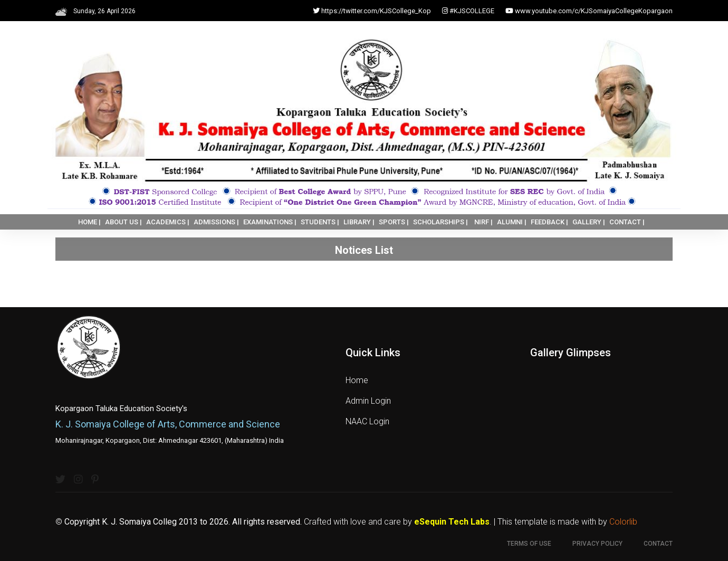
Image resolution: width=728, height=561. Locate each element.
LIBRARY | (359, 222)
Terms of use (529, 544)
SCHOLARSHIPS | (440, 222)
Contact (658, 544)
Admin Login (368, 401)
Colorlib (623, 522)
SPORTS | (394, 222)
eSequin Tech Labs (452, 522)
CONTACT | (627, 222)
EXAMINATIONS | (270, 222)
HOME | (89, 222)
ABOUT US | (123, 222)
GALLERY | (589, 222)
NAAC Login (367, 421)
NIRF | (483, 222)
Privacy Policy (597, 544)
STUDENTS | (320, 222)
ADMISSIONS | (216, 222)
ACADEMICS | (168, 222)
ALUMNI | (512, 222)
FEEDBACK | (549, 222)
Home (357, 380)
